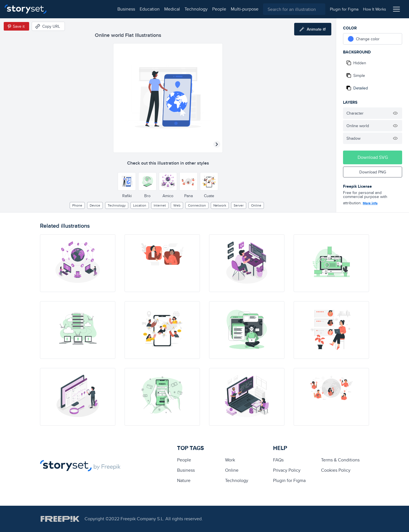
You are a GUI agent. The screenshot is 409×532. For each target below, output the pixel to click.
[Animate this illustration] (313, 29)
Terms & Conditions (340, 460)
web (177, 205)
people (158, 9)
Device (95, 205)
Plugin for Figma (289, 480)
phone (77, 205)
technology (134, 9)
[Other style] (127, 181)
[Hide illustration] (395, 113)
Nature (184, 480)
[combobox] (263, 9)
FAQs (278, 460)
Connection (197, 205)
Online (256, 205)
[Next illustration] (217, 144)
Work (230, 460)
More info (370, 203)
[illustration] (78, 263)
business (65, 9)
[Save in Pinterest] (16, 26)
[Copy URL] (48, 26)
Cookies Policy (336, 470)
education (88, 9)
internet (160, 205)
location (140, 205)
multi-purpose (183, 9)
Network (220, 205)
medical (110, 9)
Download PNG (373, 172)
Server (239, 205)
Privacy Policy (287, 470)
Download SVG (373, 157)
